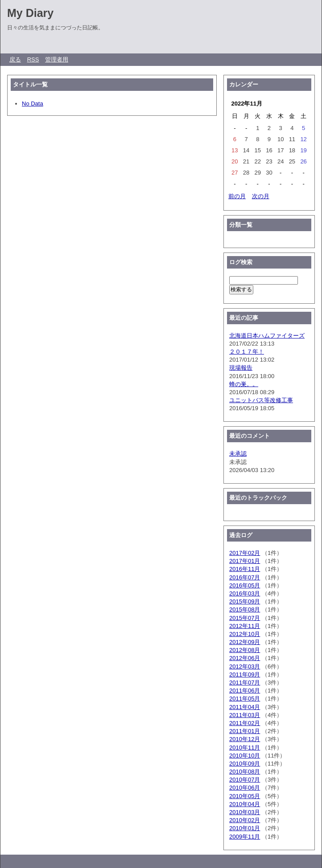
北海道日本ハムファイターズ (267, 336)
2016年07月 (245, 577)
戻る (15, 59)
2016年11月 (245, 569)
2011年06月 (245, 691)
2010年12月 (245, 739)
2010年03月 (245, 812)
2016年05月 (245, 585)
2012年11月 (245, 626)
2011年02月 (245, 723)
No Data (33, 104)
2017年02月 (245, 553)
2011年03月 (245, 715)
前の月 (237, 196)
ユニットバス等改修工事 (261, 400)
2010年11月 (245, 748)
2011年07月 (245, 683)
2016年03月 (245, 593)
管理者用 (57, 59)
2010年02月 (245, 820)
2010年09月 (245, 764)
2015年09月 (245, 601)
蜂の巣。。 (244, 384)
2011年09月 (245, 674)
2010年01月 (245, 828)
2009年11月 (245, 837)
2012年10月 (245, 634)
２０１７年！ (247, 352)
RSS (33, 59)
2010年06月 (245, 788)
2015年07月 (245, 618)
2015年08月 (245, 609)
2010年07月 (245, 780)
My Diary (30, 13)
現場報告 (241, 368)
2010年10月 (245, 756)
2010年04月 (245, 804)
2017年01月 (245, 561)
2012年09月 (245, 642)
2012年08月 (245, 650)
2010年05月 (245, 796)
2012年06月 (245, 658)
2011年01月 (245, 731)
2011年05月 (245, 699)
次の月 (261, 196)
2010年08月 (245, 772)
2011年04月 (245, 707)
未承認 (238, 454)
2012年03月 (245, 666)
